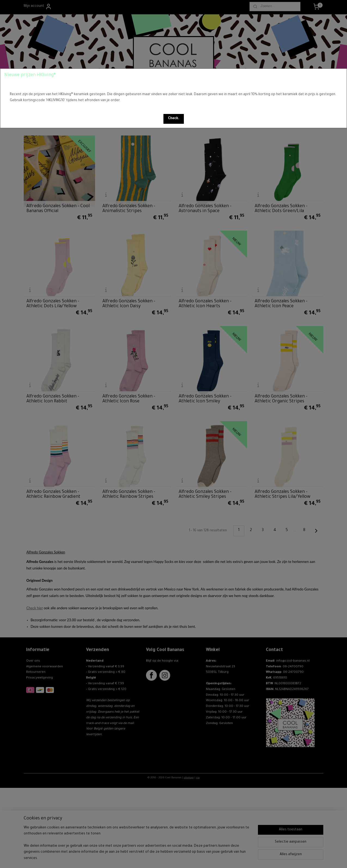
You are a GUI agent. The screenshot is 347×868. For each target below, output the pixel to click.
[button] (174, 119)
